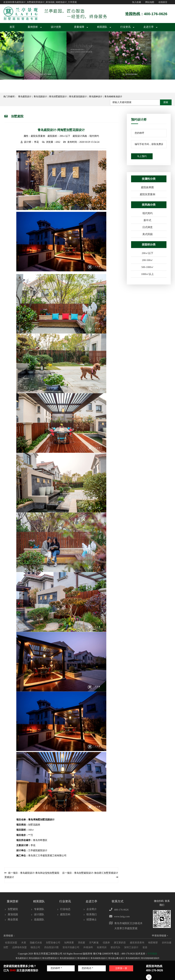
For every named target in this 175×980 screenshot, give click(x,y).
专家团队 (39, 908)
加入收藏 (137, 2)
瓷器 (145, 947)
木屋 (24, 942)
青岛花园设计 (40, 96)
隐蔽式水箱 (36, 942)
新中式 (147, 219)
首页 (12, 26)
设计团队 (39, 914)
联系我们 (92, 914)
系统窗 (82, 942)
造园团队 (39, 919)
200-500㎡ (147, 259)
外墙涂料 (88, 947)
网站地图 (150, 2)
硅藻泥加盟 (11, 942)
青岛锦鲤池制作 (133, 957)
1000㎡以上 (147, 273)
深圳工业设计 (131, 947)
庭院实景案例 (147, 194)
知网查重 (69, 942)
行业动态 (65, 908)
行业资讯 (125, 26)
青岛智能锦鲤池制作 (150, 957)
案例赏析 (33, 26)
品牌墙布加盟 (19, 947)
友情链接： (9, 935)
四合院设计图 (51, 947)
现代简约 (147, 212)
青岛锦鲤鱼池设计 (113, 96)
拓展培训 (102, 947)
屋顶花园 (13, 914)
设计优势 (56, 26)
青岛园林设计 (96, 96)
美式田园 (147, 233)
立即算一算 (114, 972)
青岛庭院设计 (25, 96)
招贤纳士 (92, 919)
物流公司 (35, 947)
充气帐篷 (94, 942)
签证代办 (115, 947)
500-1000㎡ (148, 266)
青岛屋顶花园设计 (78, 96)
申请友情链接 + (160, 935)
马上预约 (142, 155)
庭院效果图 (147, 187)
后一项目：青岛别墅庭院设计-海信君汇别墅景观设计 (90, 872)
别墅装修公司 (53, 942)
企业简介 (92, 908)
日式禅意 (147, 226)
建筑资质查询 (137, 942)
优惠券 (106, 942)
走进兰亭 (149, 26)
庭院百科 (65, 914)
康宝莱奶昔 (120, 942)
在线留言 (163, 2)
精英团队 (102, 26)
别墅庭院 (13, 908)
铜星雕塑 (153, 942)
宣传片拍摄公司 (71, 947)
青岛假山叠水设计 (116, 957)
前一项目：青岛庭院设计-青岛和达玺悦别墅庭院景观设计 (32, 874)
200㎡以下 (147, 252)
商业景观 (13, 919)
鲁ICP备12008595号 (103, 953)
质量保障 (79, 26)
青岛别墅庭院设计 (58, 96)
